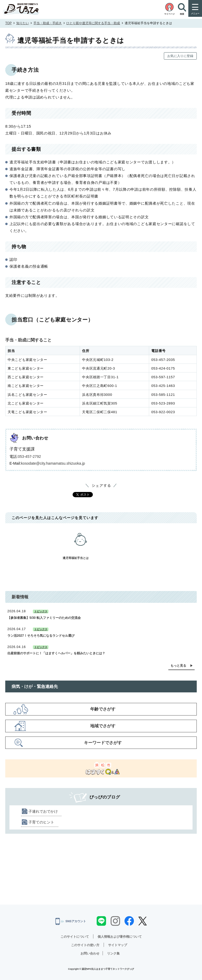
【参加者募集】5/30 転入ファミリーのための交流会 (44, 618)
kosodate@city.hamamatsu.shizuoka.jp (53, 463)
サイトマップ (118, 945)
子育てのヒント (41, 822)
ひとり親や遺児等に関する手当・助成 (93, 23)
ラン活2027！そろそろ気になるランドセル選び (41, 636)
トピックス (41, 611)
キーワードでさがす (103, 743)
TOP (8, 23)
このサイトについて (75, 937)
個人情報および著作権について (120, 937)
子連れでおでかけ (43, 811)
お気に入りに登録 (180, 56)
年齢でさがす (103, 709)
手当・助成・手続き (48, 23)
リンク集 (113, 953)
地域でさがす (103, 726)
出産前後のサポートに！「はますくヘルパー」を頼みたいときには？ (56, 653)
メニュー (195, 14)
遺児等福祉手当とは (80, 543)
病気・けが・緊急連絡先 (35, 686)
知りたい (23, 23)
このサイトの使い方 (85, 945)
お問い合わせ (90, 953)
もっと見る (178, 666)
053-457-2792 (29, 457)
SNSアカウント (71, 921)
